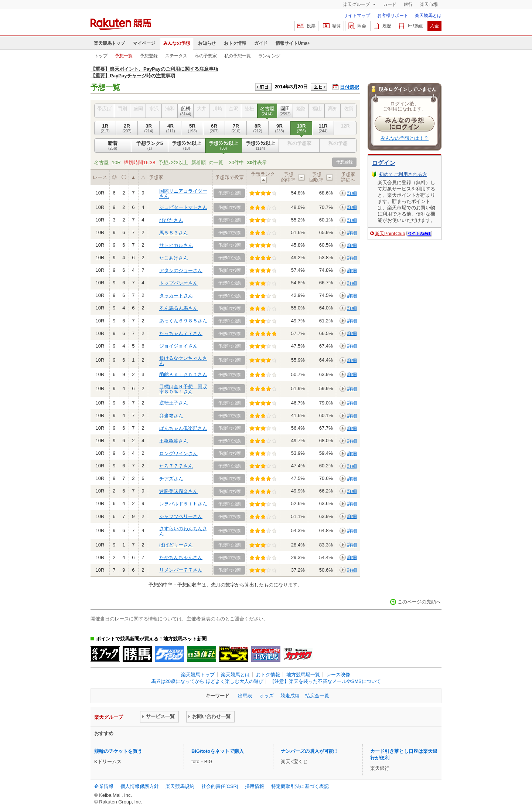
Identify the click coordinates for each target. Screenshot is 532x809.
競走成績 (290, 696)
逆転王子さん (174, 403)
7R (236, 128)
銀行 (408, 4)
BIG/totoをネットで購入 (218, 751)
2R (127, 128)
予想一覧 (124, 56)
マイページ (144, 43)
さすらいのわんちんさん (183, 531)
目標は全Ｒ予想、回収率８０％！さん (183, 389)
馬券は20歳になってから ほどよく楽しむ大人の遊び (207, 681)
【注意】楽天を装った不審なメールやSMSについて (325, 681)
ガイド (261, 43)
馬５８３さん (174, 233)
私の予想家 (206, 56)
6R (214, 128)
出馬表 (245, 696)
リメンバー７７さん (181, 570)
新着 (113, 146)
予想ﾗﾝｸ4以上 (187, 146)
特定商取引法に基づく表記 (300, 786)
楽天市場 (429, 4)
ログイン (383, 163)
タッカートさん (176, 296)
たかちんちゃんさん (181, 557)
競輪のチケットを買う (118, 751)
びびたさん (171, 220)
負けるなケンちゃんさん (183, 361)
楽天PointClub (390, 233)
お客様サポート (393, 16)
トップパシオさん (178, 283)
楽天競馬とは (428, 16)
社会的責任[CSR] (220, 786)
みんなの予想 (177, 43)
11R (323, 128)
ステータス (176, 56)
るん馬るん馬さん (178, 308)
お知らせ (207, 43)
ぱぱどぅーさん (176, 545)
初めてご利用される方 (403, 174)
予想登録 (149, 56)
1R (105, 128)
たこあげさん (174, 258)
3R (149, 128)
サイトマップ (357, 16)
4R (170, 128)
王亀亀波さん (174, 441)
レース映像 (338, 675)
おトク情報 (235, 43)
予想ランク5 (150, 146)
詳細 (352, 193)
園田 (285, 111)
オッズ (267, 696)
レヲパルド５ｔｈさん (183, 504)
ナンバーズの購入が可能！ (310, 751)
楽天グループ (357, 4)
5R (192, 128)
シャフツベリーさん (181, 516)
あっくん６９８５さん (183, 321)
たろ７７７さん (176, 466)
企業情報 (104, 786)
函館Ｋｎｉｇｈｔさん (183, 374)
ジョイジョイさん (178, 346)
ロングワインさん (178, 453)
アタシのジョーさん (181, 270)
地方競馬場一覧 (303, 675)
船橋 (186, 111)
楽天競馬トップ (109, 43)
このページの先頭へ (419, 602)
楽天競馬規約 (180, 786)
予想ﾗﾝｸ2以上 (260, 146)
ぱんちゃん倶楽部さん (183, 428)
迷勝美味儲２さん (178, 491)
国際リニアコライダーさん (183, 194)
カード (390, 4)
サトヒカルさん (176, 245)
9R (279, 128)
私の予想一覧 (238, 56)
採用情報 (255, 786)
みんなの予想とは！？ (405, 138)
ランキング (269, 56)
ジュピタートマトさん (183, 207)
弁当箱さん (171, 416)
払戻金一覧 (317, 696)
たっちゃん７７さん (181, 333)
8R (258, 128)
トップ (101, 56)
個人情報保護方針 (140, 786)
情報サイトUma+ (293, 43)
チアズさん (171, 479)
